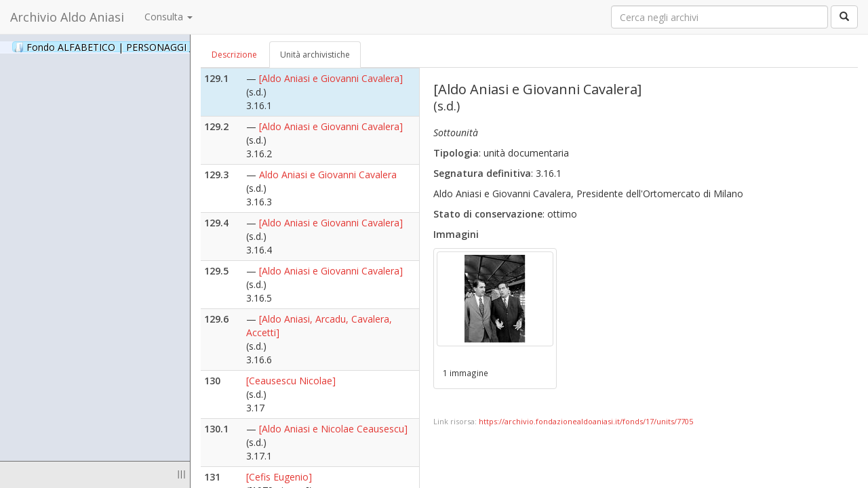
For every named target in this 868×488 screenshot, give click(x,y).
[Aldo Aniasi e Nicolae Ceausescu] (333, 429)
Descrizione (234, 55)
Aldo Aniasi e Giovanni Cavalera (328, 175)
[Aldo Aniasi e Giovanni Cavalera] (331, 78)
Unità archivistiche (315, 55)
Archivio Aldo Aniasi (67, 17)
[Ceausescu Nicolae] (291, 381)
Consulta (169, 17)
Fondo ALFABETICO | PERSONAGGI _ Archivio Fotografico (164, 47)
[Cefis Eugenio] (279, 477)
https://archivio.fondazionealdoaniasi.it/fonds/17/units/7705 (586, 421)
